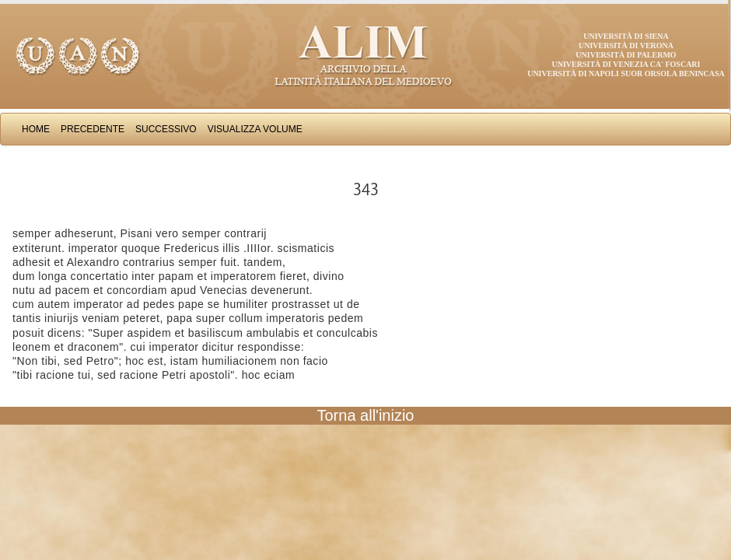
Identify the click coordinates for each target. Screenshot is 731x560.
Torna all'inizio (366, 415)
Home (36, 129)
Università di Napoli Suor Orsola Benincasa (626, 73)
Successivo (166, 129)
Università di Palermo (626, 55)
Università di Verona (626, 45)
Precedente (93, 129)
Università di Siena (626, 36)
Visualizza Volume (255, 129)
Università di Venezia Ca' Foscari (626, 64)
